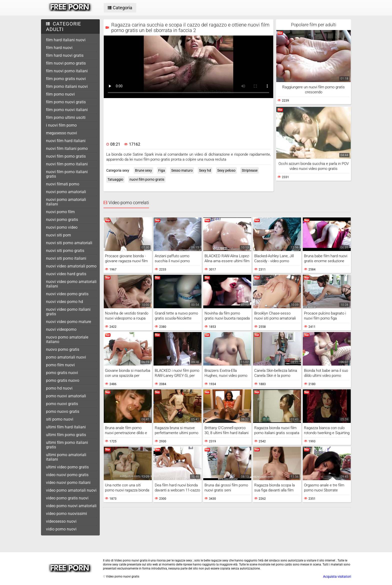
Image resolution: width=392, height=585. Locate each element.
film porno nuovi (60, 94)
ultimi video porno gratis (67, 467)
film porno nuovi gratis (66, 102)
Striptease (250, 170)
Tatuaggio (115, 179)
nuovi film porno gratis (66, 156)
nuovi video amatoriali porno (71, 266)
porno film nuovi (60, 365)
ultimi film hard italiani (66, 427)
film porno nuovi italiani (67, 110)
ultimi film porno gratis (66, 435)
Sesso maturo (182, 170)
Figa (162, 170)
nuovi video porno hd (64, 302)
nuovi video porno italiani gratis (68, 312)
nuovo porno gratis (63, 349)
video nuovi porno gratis (67, 475)
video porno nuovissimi (66, 514)
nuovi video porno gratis (67, 294)
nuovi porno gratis (62, 220)
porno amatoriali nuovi (66, 357)
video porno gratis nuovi (67, 498)
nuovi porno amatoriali (66, 192)
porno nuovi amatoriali (66, 396)
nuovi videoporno (61, 329)
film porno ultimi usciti (66, 117)
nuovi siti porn (58, 235)
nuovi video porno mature (68, 322)
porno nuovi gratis (62, 404)
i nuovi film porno (61, 125)
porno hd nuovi (59, 388)
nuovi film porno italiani (67, 164)
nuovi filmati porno (63, 184)
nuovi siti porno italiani (66, 258)
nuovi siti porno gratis (65, 251)
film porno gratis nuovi (66, 79)
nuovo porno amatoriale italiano (67, 339)
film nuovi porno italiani (67, 71)
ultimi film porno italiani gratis (67, 445)
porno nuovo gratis (63, 411)
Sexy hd (205, 170)
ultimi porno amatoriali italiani (66, 457)
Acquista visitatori (337, 576)
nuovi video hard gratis (66, 274)
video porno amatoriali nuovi (71, 490)
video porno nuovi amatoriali (71, 506)
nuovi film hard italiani (66, 141)
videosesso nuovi (61, 521)
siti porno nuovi (60, 419)
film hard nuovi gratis (65, 55)
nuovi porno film (60, 212)
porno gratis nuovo (63, 380)
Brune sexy (143, 170)
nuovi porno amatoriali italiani (66, 202)
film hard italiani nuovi (66, 40)
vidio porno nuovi (61, 529)
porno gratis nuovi (62, 373)
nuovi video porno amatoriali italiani (71, 284)
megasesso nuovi (61, 133)
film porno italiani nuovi (67, 86)
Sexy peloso (226, 170)
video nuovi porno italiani (68, 483)
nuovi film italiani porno (67, 149)
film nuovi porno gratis (66, 63)
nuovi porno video (62, 227)
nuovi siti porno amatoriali (69, 243)
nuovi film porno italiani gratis (67, 174)
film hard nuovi (59, 48)
